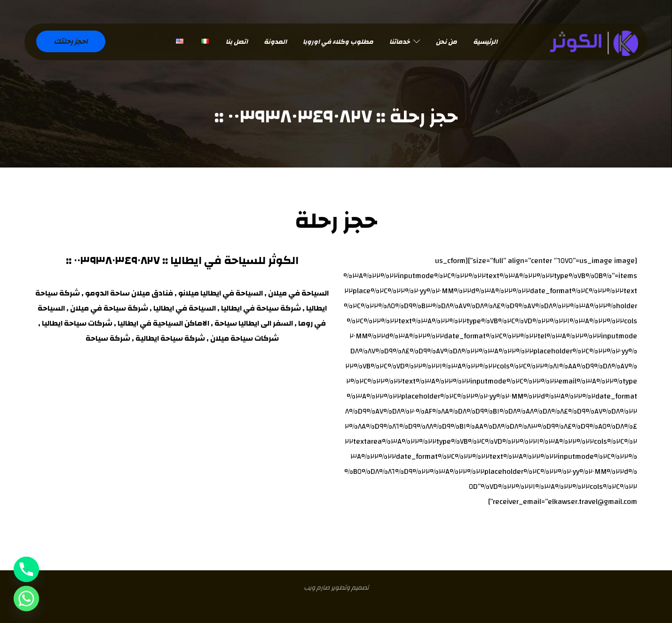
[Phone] (26, 569)
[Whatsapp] (26, 599)
